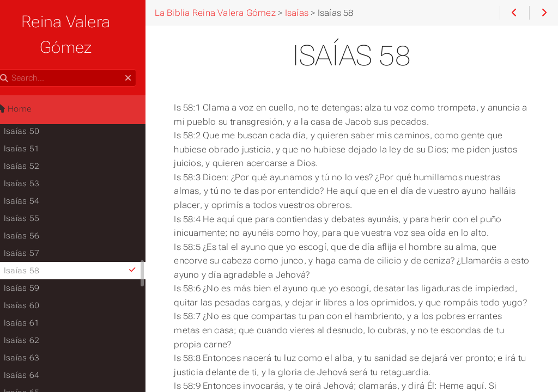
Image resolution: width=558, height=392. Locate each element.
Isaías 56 (35, 210)
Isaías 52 (35, 140)
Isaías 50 (35, 106)
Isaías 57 (35, 228)
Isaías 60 (35, 280)
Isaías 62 (35, 315)
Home (27, 83)
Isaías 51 (35, 123)
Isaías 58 (86, 245)
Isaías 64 (35, 350)
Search (10, 44)
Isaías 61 (35, 297)
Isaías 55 (35, 193)
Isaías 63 (35, 332)
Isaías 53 (35, 158)
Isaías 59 (35, 262)
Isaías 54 (35, 175)
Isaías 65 (35, 367)
